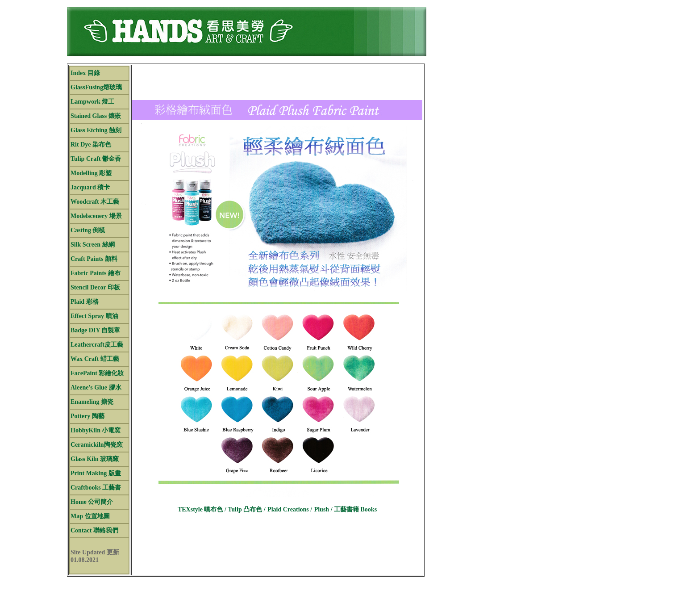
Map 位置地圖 (90, 516)
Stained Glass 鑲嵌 (96, 116)
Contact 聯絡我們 (94, 530)
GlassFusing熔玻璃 (96, 87)
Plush (323, 509)
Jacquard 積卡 (90, 187)
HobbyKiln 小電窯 (96, 430)
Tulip (244, 509)
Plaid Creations (289, 509)
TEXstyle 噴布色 (201, 509)
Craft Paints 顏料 (94, 259)
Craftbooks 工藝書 (96, 488)
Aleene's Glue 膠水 (96, 387)
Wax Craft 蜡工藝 (95, 359)
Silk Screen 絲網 (93, 245)
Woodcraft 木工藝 (95, 202)
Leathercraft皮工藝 (97, 345)
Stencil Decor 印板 (95, 287)
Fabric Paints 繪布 (96, 273)
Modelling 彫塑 (91, 173)
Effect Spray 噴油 (94, 316)
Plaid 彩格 (85, 302)
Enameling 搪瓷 (92, 402)
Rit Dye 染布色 (91, 145)
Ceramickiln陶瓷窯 (97, 445)
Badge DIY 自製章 (96, 330)
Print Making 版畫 (96, 473)
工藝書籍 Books (355, 509)
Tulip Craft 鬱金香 (96, 159)
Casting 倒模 (88, 230)
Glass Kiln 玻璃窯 (95, 459)
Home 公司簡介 (92, 502)
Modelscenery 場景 (96, 216)
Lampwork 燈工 (92, 102)
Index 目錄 (85, 73)
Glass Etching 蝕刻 (96, 130)
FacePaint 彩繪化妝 (97, 373)
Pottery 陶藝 (87, 416)
